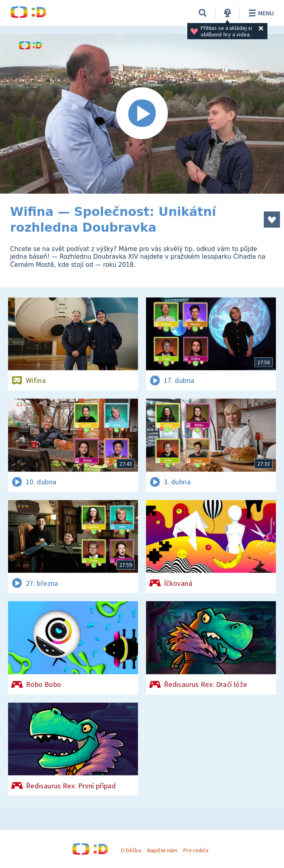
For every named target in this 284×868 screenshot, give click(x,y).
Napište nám (162, 850)
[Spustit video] (142, 114)
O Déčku (131, 850)
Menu (260, 13)
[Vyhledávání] (203, 13)
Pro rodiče (196, 850)
